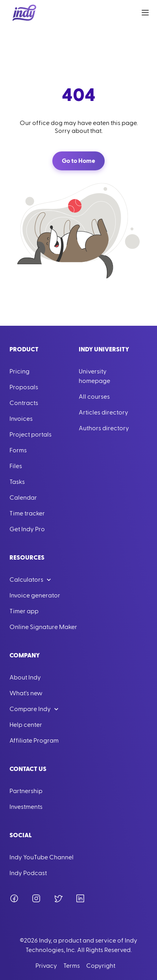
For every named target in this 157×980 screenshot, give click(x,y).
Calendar (23, 498)
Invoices (21, 419)
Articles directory (103, 413)
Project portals (30, 435)
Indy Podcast (28, 873)
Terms (72, 966)
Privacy (46, 966)
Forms (18, 450)
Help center (26, 725)
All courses (94, 397)
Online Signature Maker (43, 627)
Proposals (24, 387)
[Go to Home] (24, 13)
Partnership (26, 791)
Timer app (24, 611)
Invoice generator (35, 595)
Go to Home (78, 161)
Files (16, 466)
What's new (26, 693)
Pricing (19, 371)
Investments (26, 807)
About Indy (25, 678)
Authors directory (104, 428)
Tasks (17, 482)
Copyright (101, 966)
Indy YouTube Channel (42, 857)
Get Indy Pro (27, 529)
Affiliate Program (34, 741)
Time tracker (27, 513)
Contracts (24, 403)
